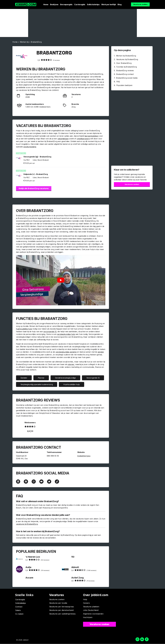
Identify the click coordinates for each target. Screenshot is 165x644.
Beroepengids (66, 4)
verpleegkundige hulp (66, 334)
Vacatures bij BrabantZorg (127, 59)
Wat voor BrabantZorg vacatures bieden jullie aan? (43, 515)
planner (71, 364)
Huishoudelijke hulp (72, 384)
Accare (29, 578)
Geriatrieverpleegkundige (65, 378)
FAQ (118, 82)
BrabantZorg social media (127, 78)
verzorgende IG (50, 332)
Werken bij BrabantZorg (126, 56)
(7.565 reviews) (84, 570)
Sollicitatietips (93, 4)
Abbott (75, 567)
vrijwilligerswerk (83, 139)
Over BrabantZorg (124, 63)
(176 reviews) (37, 570)
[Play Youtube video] (61, 280)
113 (73, 557)
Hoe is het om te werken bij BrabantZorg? (38, 531)
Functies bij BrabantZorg (127, 67)
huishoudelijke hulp (24, 329)
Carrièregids (80, 4)
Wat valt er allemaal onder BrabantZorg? (37, 501)
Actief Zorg (77, 578)
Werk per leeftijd (109, 4)
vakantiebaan (63, 139)
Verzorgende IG (93, 378)
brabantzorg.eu (84, 456)
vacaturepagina (30, 147)
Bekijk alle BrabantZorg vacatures (34, 188)
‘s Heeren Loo (33, 557)
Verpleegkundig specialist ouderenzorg (37, 384)
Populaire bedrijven (124, 85)
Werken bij (24, 42)
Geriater (24, 378)
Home (46, 4)
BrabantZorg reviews (125, 70)
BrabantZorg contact (125, 74)
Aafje (28, 567)
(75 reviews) (83, 581)
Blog (119, 4)
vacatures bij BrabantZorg (27, 524)
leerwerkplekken (92, 136)
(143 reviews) (37, 560)
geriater (101, 352)
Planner (41, 378)
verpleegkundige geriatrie (66, 352)
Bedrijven (54, 4)
